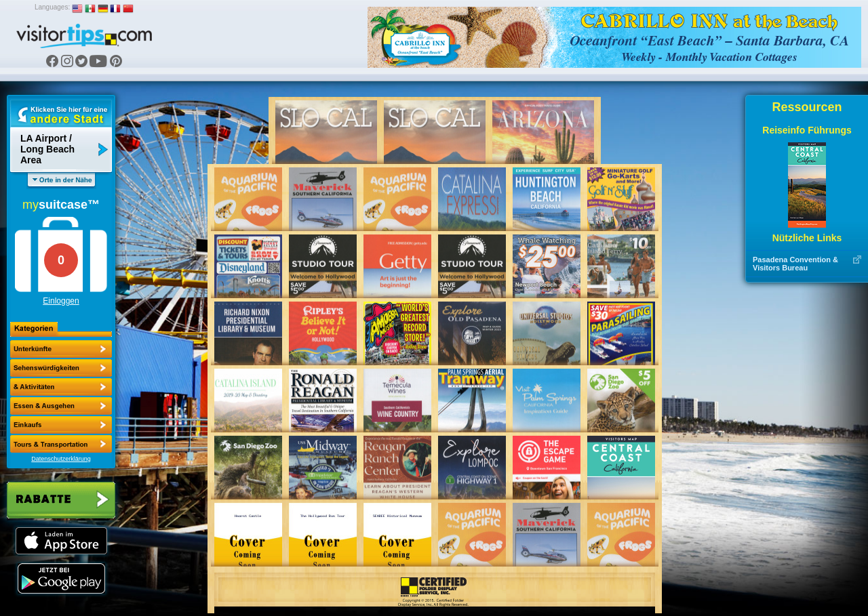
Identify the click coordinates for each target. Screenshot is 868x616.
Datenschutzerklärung (61, 459)
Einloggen (61, 301)
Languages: (52, 7)
